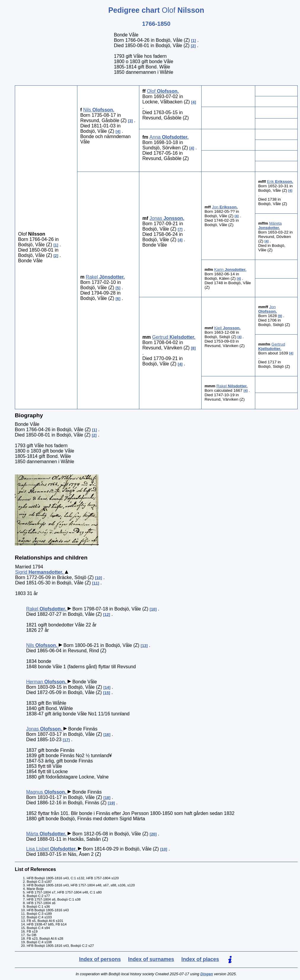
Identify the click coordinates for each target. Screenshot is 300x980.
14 (107, 687)
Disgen (207, 974)
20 (153, 834)
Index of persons (100, 959)
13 (144, 646)
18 (107, 798)
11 (96, 583)
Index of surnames (151, 959)
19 (111, 803)
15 (107, 693)
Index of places (200, 959)
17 (66, 740)
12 (107, 614)
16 (107, 734)
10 (99, 578)
